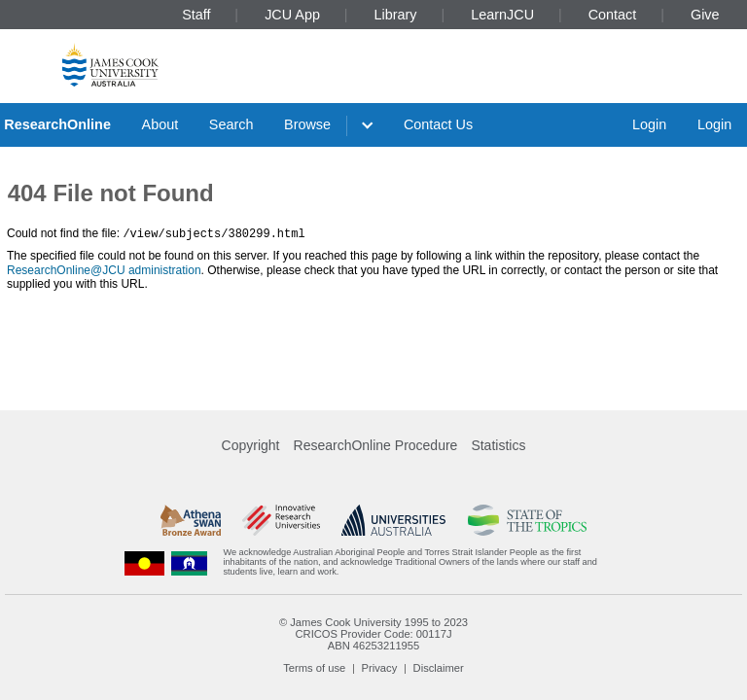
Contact (613, 15)
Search (231, 124)
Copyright (251, 445)
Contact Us (438, 124)
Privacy (380, 668)
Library (396, 15)
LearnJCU (502, 15)
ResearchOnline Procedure (376, 445)
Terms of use (314, 668)
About (160, 124)
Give (705, 15)
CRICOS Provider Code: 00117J (373, 634)
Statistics (498, 445)
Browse (307, 124)
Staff (196, 15)
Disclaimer (439, 668)
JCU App (292, 15)
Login (649, 124)
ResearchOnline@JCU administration (104, 269)
